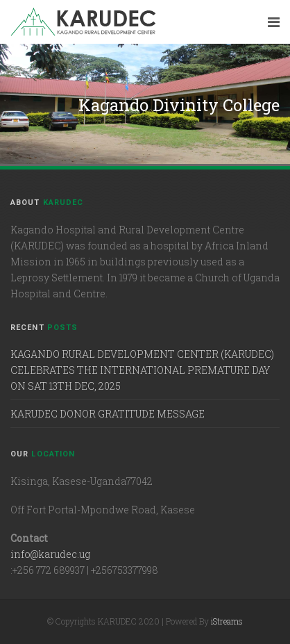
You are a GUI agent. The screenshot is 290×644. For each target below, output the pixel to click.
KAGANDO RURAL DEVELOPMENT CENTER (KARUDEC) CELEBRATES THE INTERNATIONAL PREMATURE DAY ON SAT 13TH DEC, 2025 (142, 370)
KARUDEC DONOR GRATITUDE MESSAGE (108, 414)
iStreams (227, 621)
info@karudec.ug (50, 554)
